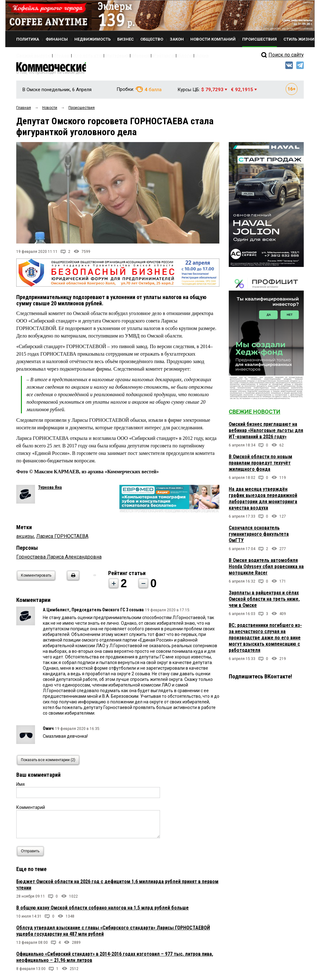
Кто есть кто (77, 56)
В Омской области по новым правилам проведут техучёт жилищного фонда (260, 466)
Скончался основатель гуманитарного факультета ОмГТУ (259, 537)
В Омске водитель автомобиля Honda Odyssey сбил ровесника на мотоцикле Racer (266, 570)
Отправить (32, 854)
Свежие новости (255, 415)
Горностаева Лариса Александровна (59, 560)
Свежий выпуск (30, 56)
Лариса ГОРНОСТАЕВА (62, 539)
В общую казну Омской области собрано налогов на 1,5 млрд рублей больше (102, 911)
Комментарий (31, 810)
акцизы (25, 539)
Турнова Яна (50, 490)
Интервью (101, 56)
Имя (20, 787)
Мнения (121, 56)
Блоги (159, 56)
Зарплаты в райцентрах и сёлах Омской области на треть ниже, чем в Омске (264, 602)
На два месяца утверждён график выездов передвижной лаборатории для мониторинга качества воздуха (263, 502)
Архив (174, 56)
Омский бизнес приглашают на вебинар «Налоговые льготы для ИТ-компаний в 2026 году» (266, 433)
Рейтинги (141, 56)
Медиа (55, 56)
